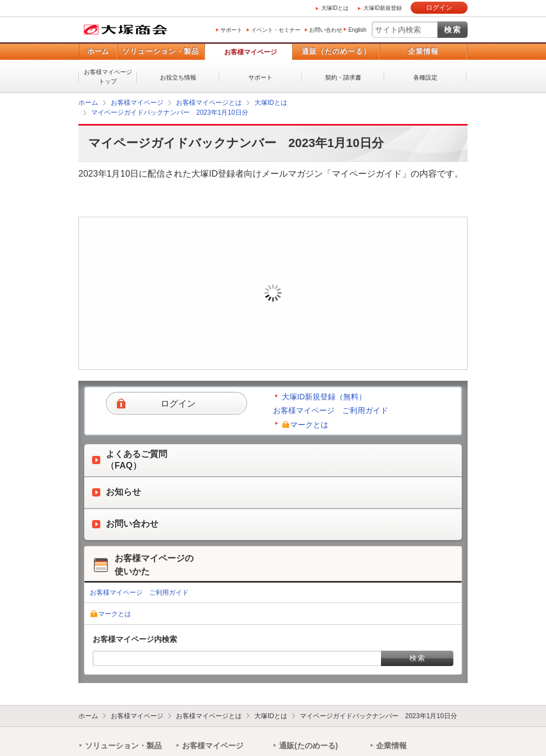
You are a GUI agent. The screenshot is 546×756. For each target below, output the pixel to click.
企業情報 (423, 51)
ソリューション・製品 (161, 51)
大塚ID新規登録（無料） (324, 397)
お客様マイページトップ (108, 77)
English (357, 30)
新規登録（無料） (349, 309)
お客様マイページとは (209, 103)
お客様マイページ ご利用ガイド (331, 410)
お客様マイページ (251, 52)
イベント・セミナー (276, 30)
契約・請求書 (343, 77)
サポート (231, 30)
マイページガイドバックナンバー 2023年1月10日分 (170, 112)
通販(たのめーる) (308, 746)
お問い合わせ (326, 30)
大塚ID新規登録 (383, 8)
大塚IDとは (335, 8)
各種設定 (425, 77)
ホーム (98, 51)
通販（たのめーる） (336, 51)
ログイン (439, 8)
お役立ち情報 (178, 77)
